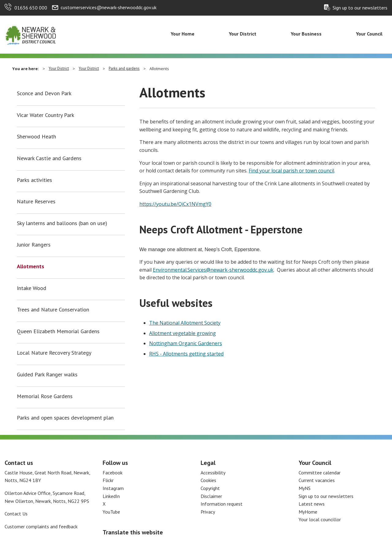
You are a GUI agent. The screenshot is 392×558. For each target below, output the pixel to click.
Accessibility (213, 473)
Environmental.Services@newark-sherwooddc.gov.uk (213, 270)
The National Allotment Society (185, 323)
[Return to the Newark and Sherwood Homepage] (31, 34)
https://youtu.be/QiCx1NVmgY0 (175, 204)
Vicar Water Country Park (45, 115)
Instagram (113, 488)
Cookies (208, 480)
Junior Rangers (34, 245)
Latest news (312, 504)
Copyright (210, 488)
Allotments (30, 266)
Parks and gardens (124, 68)
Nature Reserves (36, 202)
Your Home (183, 34)
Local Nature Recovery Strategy (54, 353)
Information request (222, 504)
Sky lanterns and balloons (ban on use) (62, 223)
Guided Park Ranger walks (47, 375)
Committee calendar (320, 473)
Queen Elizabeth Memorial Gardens (58, 331)
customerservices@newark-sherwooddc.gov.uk (109, 7)
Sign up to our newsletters (360, 8)
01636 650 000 (31, 8)
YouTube (111, 512)
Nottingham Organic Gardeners (186, 343)
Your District (243, 34)
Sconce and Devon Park (44, 93)
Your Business (306, 34)
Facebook (113, 473)
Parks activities (34, 180)
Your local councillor (320, 519)
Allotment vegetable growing (183, 333)
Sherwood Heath (36, 137)
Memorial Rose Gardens (45, 396)
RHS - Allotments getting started (186, 354)
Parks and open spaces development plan (65, 418)
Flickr (108, 480)
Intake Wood (32, 288)
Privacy (208, 512)
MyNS (305, 488)
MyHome (308, 512)
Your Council (369, 34)
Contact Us (16, 514)
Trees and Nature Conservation (53, 310)
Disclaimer (211, 496)
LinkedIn (111, 496)
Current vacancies (317, 480)
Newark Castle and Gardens (49, 158)
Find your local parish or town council (291, 171)
